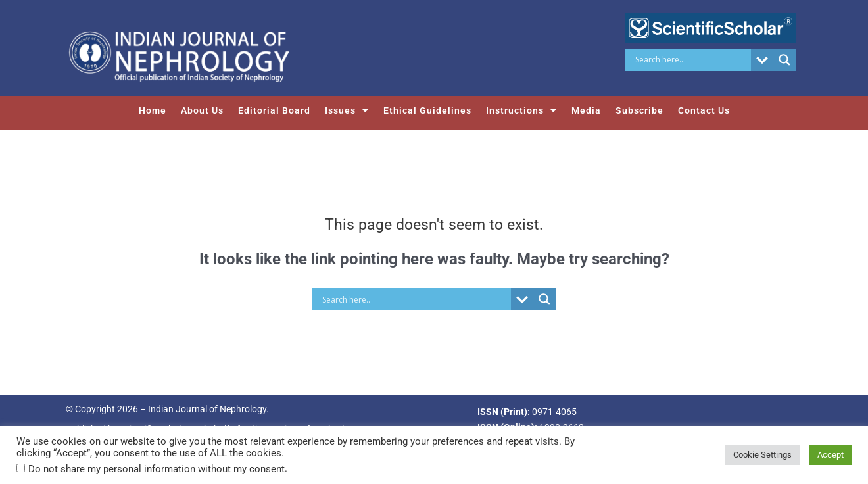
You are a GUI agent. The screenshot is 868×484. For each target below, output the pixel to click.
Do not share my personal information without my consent (157, 469)
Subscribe (639, 110)
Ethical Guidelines (427, 110)
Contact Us (704, 110)
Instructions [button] (521, 110)
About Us (202, 110)
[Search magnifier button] (784, 60)
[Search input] (691, 60)
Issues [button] (347, 110)
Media (586, 110)
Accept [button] (831, 455)
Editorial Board (274, 110)
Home (153, 110)
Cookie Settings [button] (762, 455)
